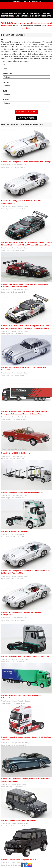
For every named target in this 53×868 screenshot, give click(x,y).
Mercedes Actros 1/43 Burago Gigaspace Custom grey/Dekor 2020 (26, 656)
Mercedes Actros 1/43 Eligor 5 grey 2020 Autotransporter (22, 492)
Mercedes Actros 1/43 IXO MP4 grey (14, 531)
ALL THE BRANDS (34, 13)
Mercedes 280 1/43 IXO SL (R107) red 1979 (17, 453)
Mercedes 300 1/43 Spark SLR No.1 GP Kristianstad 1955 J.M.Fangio (26, 162)
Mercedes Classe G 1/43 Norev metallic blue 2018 (19, 820)
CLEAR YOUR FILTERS (26, 118)
